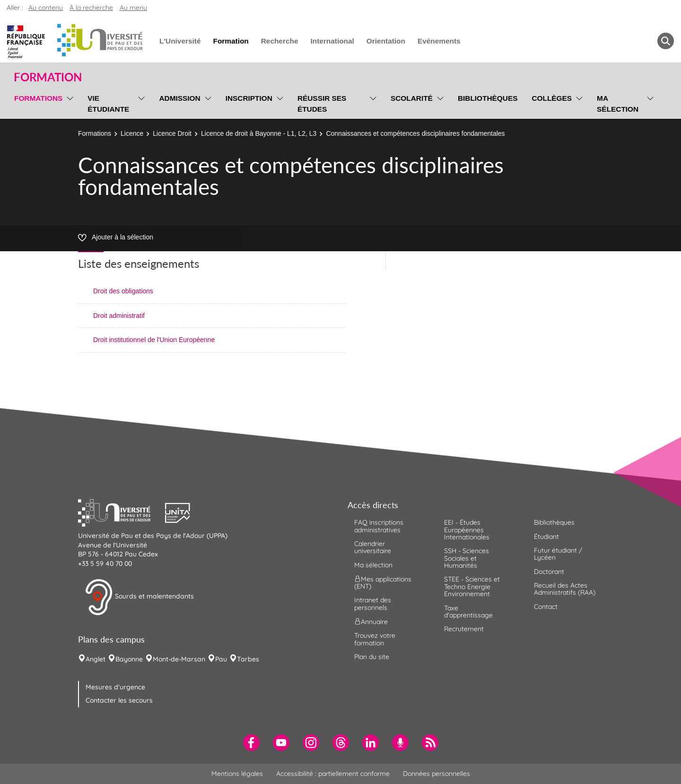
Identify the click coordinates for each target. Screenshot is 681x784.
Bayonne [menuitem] (129, 659)
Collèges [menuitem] (552, 98)
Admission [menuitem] (179, 98)
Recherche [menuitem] (280, 41)
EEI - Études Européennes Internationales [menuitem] (467, 530)
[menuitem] (251, 743)
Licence (132, 133)
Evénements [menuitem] (439, 41)
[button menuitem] (666, 41)
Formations (95, 133)
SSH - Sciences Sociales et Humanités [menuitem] (467, 558)
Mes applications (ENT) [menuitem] (383, 583)
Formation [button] (48, 77)
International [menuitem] (332, 41)
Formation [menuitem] (231, 41)
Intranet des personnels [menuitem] (373, 603)
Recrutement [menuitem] (464, 629)
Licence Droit (172, 133)
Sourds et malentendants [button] (139, 597)
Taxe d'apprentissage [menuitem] (468, 612)
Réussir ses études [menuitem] (322, 104)
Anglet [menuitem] (96, 659)
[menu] (68, 102)
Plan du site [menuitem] (372, 657)
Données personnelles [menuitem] (437, 774)
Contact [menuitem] (546, 607)
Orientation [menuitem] (386, 41)
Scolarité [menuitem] (412, 98)
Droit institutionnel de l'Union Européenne (154, 340)
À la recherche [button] (91, 8)
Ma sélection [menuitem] (618, 104)
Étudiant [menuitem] (546, 537)
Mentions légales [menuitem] (237, 774)
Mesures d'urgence (115, 687)
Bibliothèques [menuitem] (488, 98)
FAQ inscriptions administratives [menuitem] (379, 526)
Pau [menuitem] (221, 659)
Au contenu (46, 8)
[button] (122, 512)
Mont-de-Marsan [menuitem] (179, 659)
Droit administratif (119, 316)
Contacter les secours (119, 700)
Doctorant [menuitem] (549, 572)
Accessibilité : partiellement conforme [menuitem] (333, 774)
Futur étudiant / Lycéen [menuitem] (558, 554)
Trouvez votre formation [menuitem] (375, 639)
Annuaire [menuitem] (371, 622)
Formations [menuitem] (38, 98)
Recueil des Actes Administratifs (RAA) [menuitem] (565, 589)
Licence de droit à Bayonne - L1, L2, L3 (259, 133)
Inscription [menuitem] (249, 98)
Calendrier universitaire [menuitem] (373, 547)
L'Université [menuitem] (180, 41)
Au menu (133, 8)
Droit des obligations (123, 291)
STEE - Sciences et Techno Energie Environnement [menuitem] (472, 586)
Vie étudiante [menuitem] (108, 104)
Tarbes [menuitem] (248, 659)
